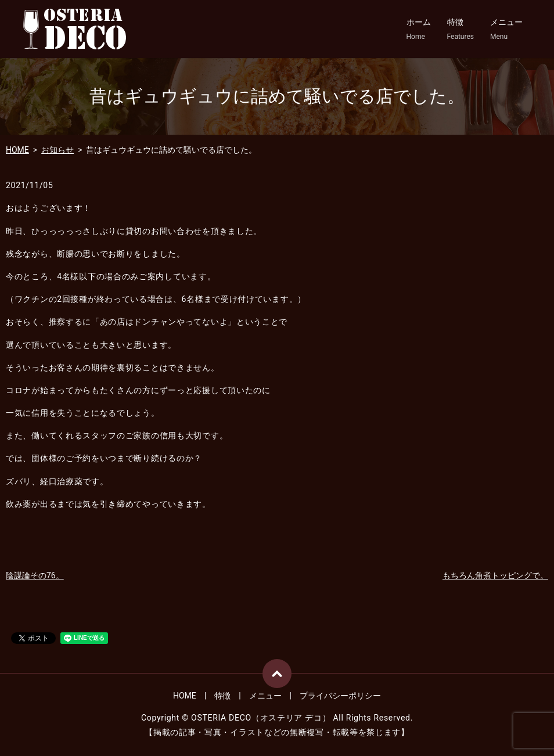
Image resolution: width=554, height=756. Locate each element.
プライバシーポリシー (340, 696)
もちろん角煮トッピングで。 (495, 575)
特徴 (461, 30)
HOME (17, 150)
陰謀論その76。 (35, 575)
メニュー (506, 30)
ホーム (419, 30)
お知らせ (57, 150)
